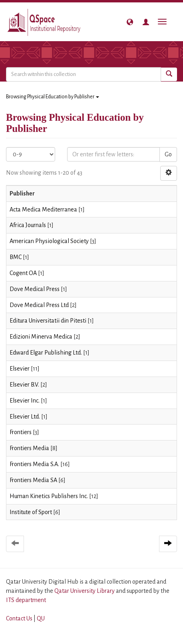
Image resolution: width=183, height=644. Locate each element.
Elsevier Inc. (25, 401)
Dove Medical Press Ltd (39, 305)
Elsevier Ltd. (25, 417)
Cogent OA (23, 273)
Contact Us (19, 618)
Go (168, 154)
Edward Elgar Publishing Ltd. (46, 353)
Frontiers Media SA (33, 480)
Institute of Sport (31, 512)
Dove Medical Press (35, 289)
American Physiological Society (49, 241)
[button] (130, 22)
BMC (16, 257)
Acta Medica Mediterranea (43, 209)
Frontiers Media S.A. (34, 464)
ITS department (26, 600)
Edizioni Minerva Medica (41, 337)
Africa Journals (28, 225)
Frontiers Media (29, 448)
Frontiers (21, 432)
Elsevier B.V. (24, 385)
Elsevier (20, 369)
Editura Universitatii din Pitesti (48, 321)
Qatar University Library (85, 591)
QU (41, 618)
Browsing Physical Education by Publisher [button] (53, 97)
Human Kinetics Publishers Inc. (49, 496)
